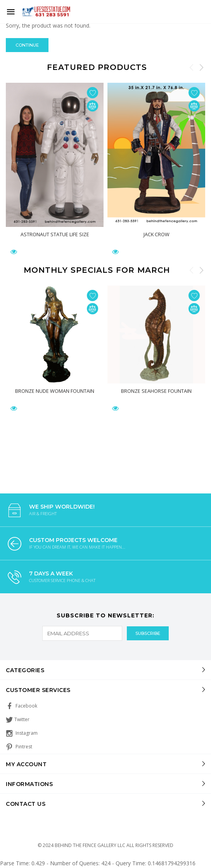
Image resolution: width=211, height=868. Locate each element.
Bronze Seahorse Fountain (156, 391)
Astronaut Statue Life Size (55, 234)
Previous (192, 67)
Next (201, 67)
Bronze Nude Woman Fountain (55, 391)
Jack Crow (157, 234)
